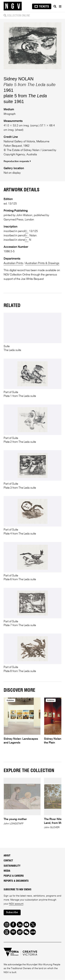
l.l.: (27, 231)
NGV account (16, 904)
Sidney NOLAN (19, 79)
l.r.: (27, 236)
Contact (8, 861)
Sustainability (12, 866)
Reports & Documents (16, 881)
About (7, 856)
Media (7, 871)
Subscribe (12, 913)
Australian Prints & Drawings (42, 263)
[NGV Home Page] (13, 6)
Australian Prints (13, 263)
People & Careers (14, 876)
